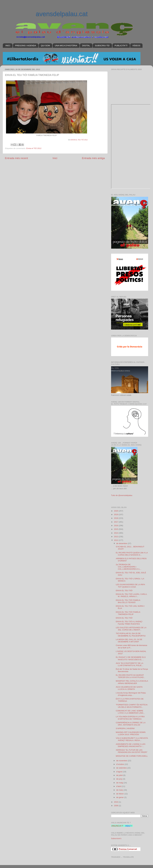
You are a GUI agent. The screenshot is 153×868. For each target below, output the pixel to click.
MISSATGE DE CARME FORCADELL (132, 756)
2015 (116, 529)
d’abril (119, 786)
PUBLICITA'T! (121, 45)
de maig (120, 783)
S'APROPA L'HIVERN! (125, 728)
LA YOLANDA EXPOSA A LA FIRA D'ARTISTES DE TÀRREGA (130, 718)
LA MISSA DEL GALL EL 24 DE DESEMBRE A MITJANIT (129, 641)
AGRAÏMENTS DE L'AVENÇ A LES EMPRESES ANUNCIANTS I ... (131, 745)
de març (120, 790)
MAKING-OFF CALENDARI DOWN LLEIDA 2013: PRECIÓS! (131, 733)
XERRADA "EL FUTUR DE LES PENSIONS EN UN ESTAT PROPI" (132, 751)
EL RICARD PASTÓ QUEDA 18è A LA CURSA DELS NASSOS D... (132, 554)
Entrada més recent (16, 158)
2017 (116, 522)
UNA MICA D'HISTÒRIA (66, 45)
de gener (120, 797)
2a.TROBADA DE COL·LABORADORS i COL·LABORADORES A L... (129, 567)
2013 (116, 537)
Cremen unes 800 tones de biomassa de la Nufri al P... (131, 646)
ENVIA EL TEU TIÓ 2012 (79, 140)
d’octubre (120, 764)
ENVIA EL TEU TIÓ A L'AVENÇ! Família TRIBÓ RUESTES (129, 623)
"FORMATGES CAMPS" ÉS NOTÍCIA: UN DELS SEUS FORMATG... (132, 706)
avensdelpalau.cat (62, 14)
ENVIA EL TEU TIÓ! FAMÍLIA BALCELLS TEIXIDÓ (128, 601)
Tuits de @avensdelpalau (122, 495)
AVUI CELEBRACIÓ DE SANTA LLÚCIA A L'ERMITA (129, 688)
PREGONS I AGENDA (26, 45)
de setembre (122, 768)
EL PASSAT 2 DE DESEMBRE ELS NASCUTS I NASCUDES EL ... (131, 658)
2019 (116, 514)
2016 (116, 526)
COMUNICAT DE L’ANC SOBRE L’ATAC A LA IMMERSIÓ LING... (130, 712)
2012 (116, 540)
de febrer (120, 794)
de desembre (122, 543)
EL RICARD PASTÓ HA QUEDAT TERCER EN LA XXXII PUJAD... (131, 676)
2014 (116, 533)
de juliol (120, 775)
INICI (8, 45)
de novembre (122, 761)
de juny (120, 779)
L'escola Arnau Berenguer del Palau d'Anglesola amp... (131, 694)
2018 (116, 518)
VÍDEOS (136, 45)
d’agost (120, 772)
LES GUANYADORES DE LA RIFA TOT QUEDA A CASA (130, 586)
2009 (116, 806)
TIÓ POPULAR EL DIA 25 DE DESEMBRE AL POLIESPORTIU (131, 635)
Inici (55, 158)
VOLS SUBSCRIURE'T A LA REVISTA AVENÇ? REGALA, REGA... (132, 739)
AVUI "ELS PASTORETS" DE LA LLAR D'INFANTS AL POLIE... (130, 664)
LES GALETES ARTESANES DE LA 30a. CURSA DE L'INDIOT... (131, 629)
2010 (116, 802)
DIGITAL (86, 45)
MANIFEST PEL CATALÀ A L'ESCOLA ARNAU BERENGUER (132, 682)
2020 (116, 511)
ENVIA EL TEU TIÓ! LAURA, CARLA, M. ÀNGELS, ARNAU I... (132, 595)
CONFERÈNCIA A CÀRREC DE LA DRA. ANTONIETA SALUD (131, 724)
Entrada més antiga (93, 158)
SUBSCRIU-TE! (102, 45)
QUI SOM (45, 45)
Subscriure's (116, 838)
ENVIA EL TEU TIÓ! (124, 591)
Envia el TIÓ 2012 (34, 148)
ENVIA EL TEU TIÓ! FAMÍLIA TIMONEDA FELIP (128, 613)
